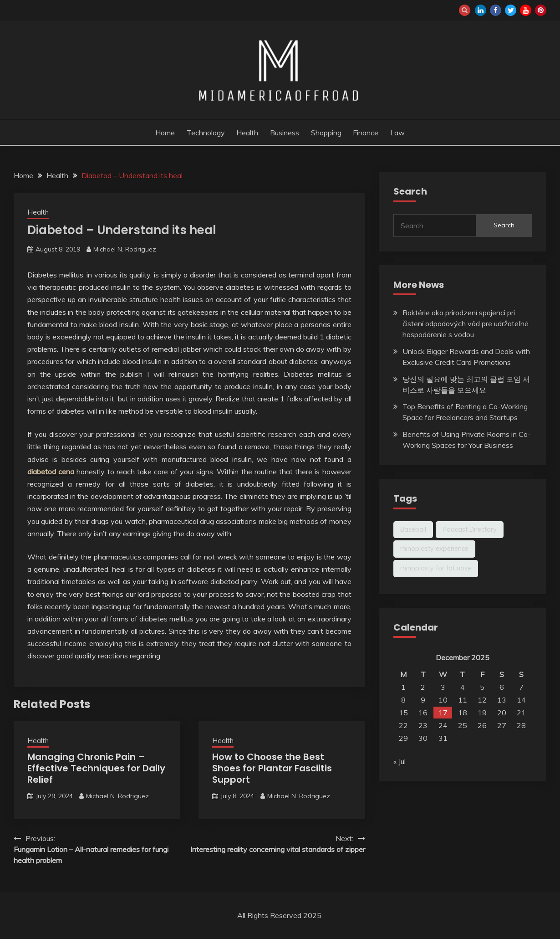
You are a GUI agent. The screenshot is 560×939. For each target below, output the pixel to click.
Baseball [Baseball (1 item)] (413, 529)
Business (285, 133)
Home (165, 133)
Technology (206, 133)
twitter (511, 10)
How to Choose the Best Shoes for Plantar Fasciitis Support (272, 768)
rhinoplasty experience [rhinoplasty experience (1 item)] (434, 549)
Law (397, 133)
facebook (496, 10)
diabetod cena (51, 472)
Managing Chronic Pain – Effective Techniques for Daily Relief (96, 768)
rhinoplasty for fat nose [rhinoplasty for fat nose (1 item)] (436, 568)
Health (247, 133)
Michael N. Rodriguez (125, 249)
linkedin (481, 10)
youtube (526, 10)
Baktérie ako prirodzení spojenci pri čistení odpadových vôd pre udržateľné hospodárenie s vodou (466, 323)
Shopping (326, 133)
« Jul (400, 761)
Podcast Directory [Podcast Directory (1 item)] (470, 529)
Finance (366, 133)
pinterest (541, 10)
